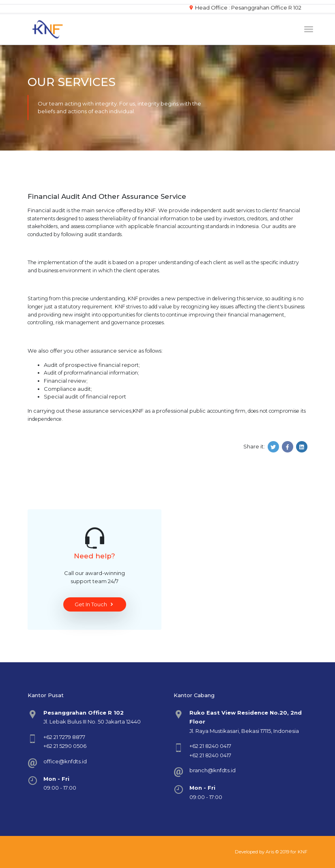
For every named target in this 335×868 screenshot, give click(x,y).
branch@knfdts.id (213, 770)
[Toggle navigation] (309, 28)
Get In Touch (94, 605)
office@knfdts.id (65, 761)
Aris (270, 852)
